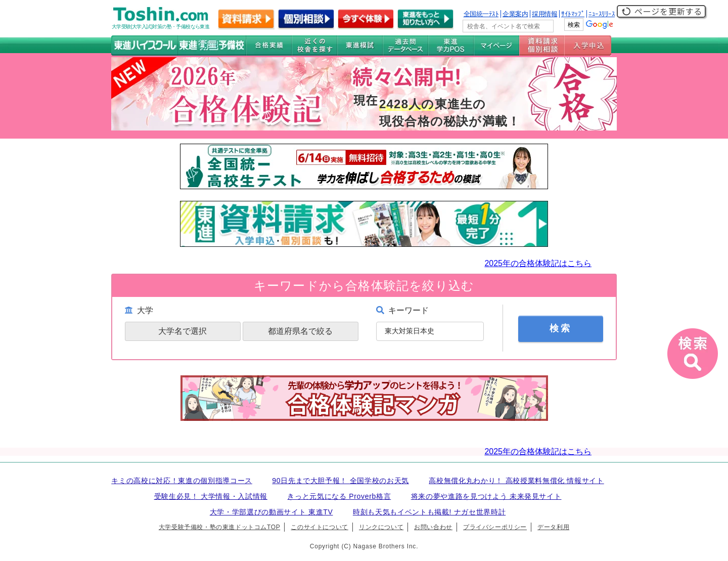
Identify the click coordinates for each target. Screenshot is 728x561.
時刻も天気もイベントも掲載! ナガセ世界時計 (429, 512)
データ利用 (553, 527)
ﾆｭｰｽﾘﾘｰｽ (602, 14)
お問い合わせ (433, 527)
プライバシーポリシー (495, 527)
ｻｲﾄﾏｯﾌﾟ (573, 14)
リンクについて (381, 527)
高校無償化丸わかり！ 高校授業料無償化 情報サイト (516, 481)
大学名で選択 (183, 331)
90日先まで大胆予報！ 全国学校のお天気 (340, 481)
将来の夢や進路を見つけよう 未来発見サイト (486, 496)
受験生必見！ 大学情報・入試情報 (211, 496)
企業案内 (515, 14)
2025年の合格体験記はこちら (538, 263)
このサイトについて (319, 527)
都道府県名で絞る (300, 331)
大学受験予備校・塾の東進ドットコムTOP (219, 527)
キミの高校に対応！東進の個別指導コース (182, 481)
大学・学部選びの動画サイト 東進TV (271, 512)
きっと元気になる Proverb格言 (339, 496)
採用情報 (544, 14)
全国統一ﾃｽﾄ (481, 14)
